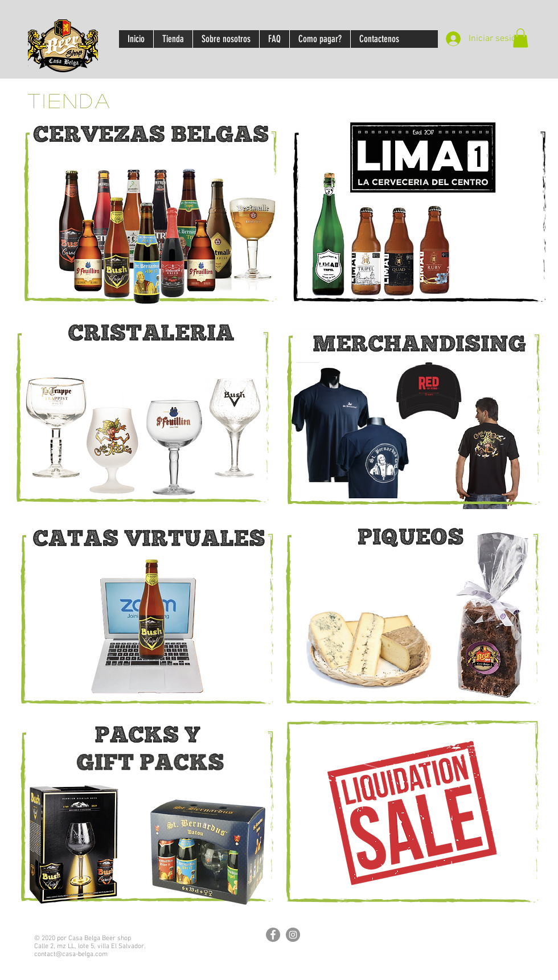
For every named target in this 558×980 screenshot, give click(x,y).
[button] (520, 38)
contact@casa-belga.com (71, 954)
